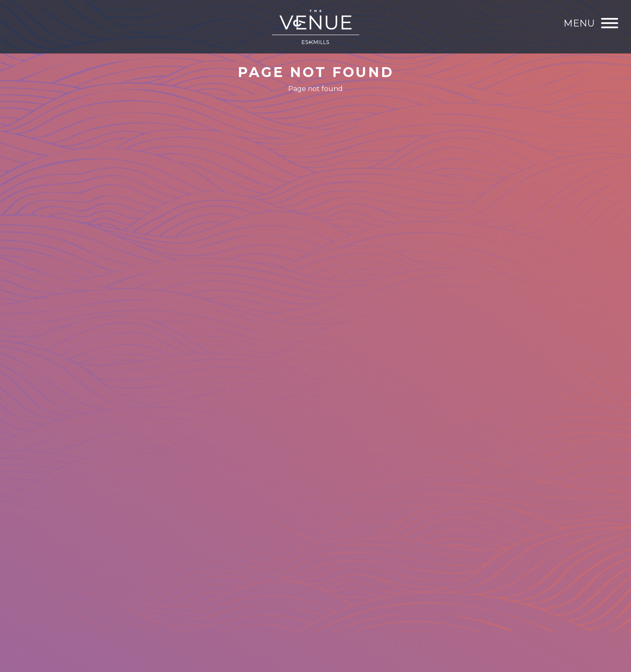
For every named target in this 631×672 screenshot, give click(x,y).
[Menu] (591, 23)
